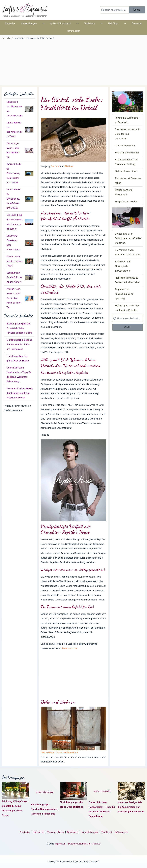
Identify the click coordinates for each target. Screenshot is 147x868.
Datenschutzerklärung (79, 844)
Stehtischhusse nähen (126, 171)
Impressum (60, 844)
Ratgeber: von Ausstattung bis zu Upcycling (124, 294)
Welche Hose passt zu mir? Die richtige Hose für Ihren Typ (14, 298)
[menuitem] (10, 24)
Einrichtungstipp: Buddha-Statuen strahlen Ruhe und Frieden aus (20, 344)
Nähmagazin (122, 832)
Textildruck (107, 832)
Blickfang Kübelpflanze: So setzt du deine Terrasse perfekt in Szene (19, 328)
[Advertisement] (73, 63)
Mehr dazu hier (70, 648)
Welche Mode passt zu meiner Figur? (15, 261)
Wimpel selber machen (126, 202)
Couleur (55, 166)
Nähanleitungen (90, 832)
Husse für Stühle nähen (127, 153)
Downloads (73, 832)
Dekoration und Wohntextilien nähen (59, 753)
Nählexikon (39, 832)
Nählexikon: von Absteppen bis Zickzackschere (123, 266)
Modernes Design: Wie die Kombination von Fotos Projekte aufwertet (20, 393)
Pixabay (69, 166)
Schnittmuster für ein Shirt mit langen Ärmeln (14, 277)
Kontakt (96, 844)
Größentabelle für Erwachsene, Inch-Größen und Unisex (14, 173)
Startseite (6, 38)
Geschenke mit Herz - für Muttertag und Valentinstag (127, 134)
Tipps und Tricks (56, 832)
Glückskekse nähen (125, 146)
